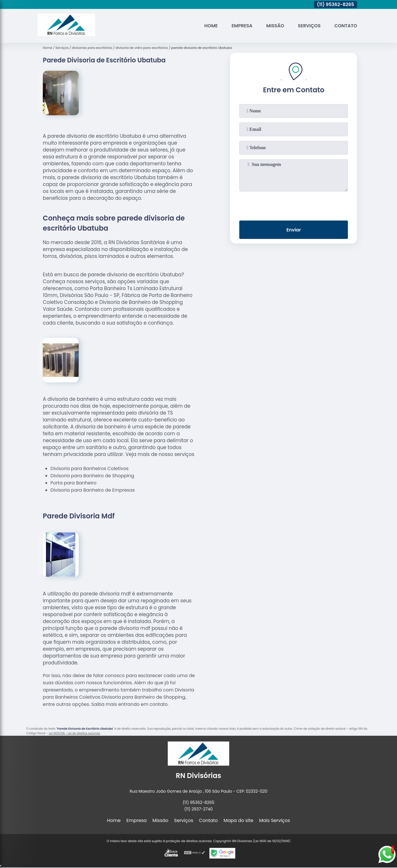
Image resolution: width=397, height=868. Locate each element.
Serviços (309, 26)
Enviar (294, 230)
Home (211, 26)
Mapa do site (238, 820)
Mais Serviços (275, 820)
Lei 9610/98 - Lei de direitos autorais (74, 733)
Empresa (242, 26)
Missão (275, 26)
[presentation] (294, 205)
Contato (346, 26)
